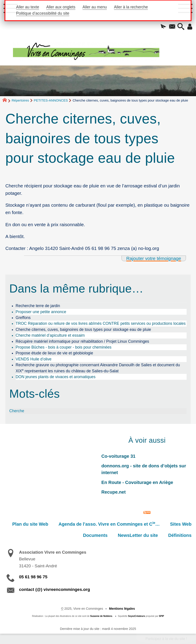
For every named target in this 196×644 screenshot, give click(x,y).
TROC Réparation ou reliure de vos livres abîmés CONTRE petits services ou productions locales (101, 323)
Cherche (17, 411)
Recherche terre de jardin (38, 306)
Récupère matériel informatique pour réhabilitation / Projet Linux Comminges (82, 341)
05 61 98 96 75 (33, 577)
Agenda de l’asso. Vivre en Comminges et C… (109, 524)
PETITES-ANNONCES (51, 100)
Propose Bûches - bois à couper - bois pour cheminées (64, 347)
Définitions (180, 535)
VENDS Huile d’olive (34, 359)
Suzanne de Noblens (101, 616)
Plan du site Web (30, 524)
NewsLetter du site (138, 535)
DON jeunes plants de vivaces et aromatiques (56, 377)
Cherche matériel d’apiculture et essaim (50, 335)
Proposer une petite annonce (41, 312)
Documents (95, 535)
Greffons (23, 318)
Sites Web (181, 524)
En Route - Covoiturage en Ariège (137, 482)
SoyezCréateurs (136, 616)
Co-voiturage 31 (118, 456)
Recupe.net (114, 492)
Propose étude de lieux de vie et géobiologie (54, 353)
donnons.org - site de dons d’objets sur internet (144, 469)
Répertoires (20, 100)
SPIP (161, 616)
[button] (163, 27)
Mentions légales (122, 609)
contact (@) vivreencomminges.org (54, 589)
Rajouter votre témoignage (154, 258)
